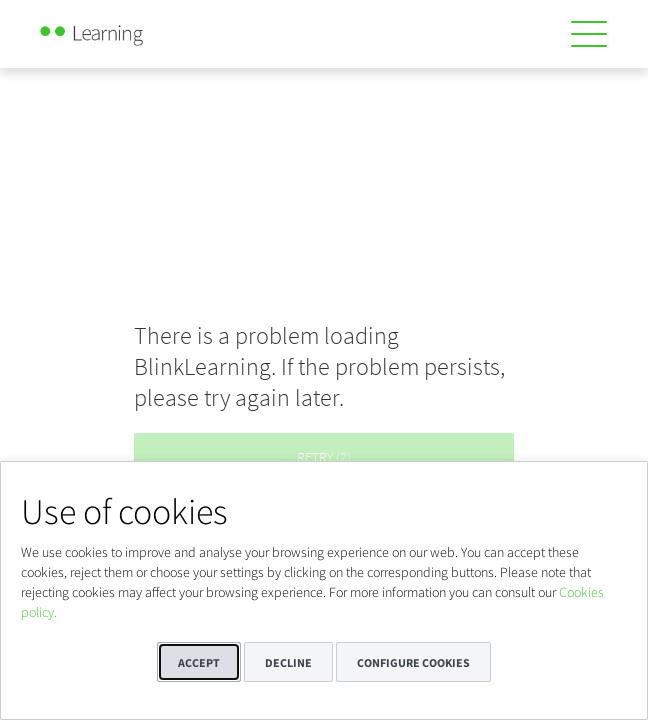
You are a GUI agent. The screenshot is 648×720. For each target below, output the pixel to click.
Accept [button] (199, 662)
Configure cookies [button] (413, 662)
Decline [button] (288, 662)
